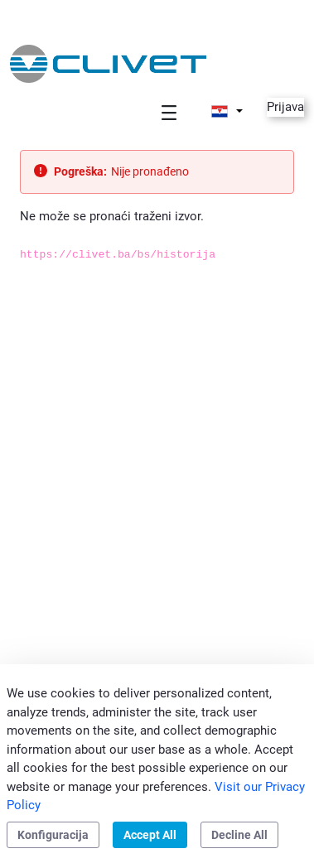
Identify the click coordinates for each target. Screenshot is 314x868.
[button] (227, 111)
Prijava (285, 107)
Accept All (150, 835)
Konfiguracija (53, 835)
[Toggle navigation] (169, 112)
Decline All (239, 835)
